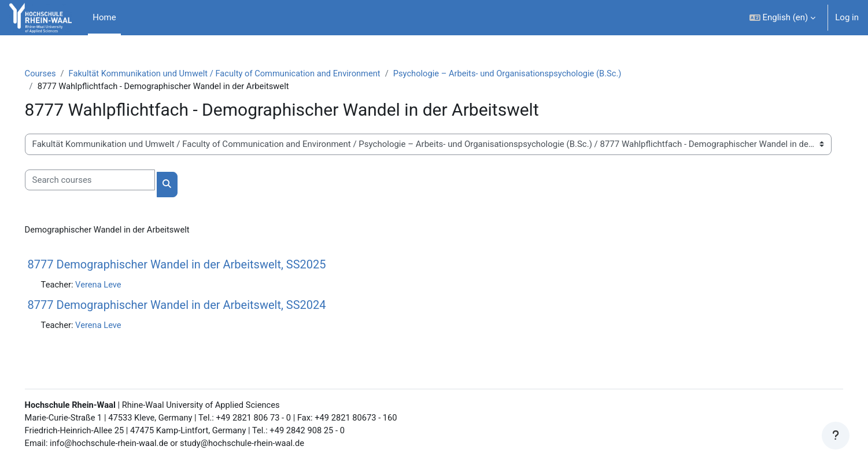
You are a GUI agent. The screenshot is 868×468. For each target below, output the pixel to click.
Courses (57, 73)
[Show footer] (836, 436)
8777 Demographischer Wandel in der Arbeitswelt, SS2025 (193, 265)
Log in (847, 17)
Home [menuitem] (104, 17)
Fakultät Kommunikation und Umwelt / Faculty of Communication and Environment (245, 73)
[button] (783, 18)
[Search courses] (106, 181)
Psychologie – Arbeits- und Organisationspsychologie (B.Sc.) (534, 73)
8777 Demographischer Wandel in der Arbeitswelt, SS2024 (193, 306)
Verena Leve (116, 285)
